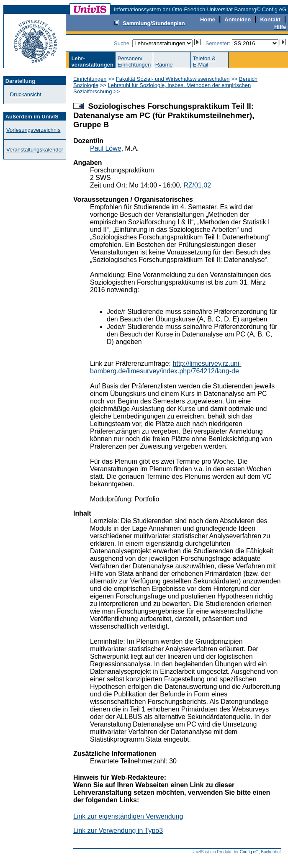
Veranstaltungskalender (35, 150)
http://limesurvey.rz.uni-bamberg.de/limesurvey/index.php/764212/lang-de (166, 367)
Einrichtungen (90, 79)
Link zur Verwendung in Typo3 (118, 831)
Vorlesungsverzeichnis (33, 130)
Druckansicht (26, 94)
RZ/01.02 (197, 185)
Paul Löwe (106, 148)
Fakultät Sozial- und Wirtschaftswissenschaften (173, 79)
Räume (164, 65)
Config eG (249, 852)
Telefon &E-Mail (204, 62)
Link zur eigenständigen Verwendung (128, 816)
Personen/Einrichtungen (134, 62)
